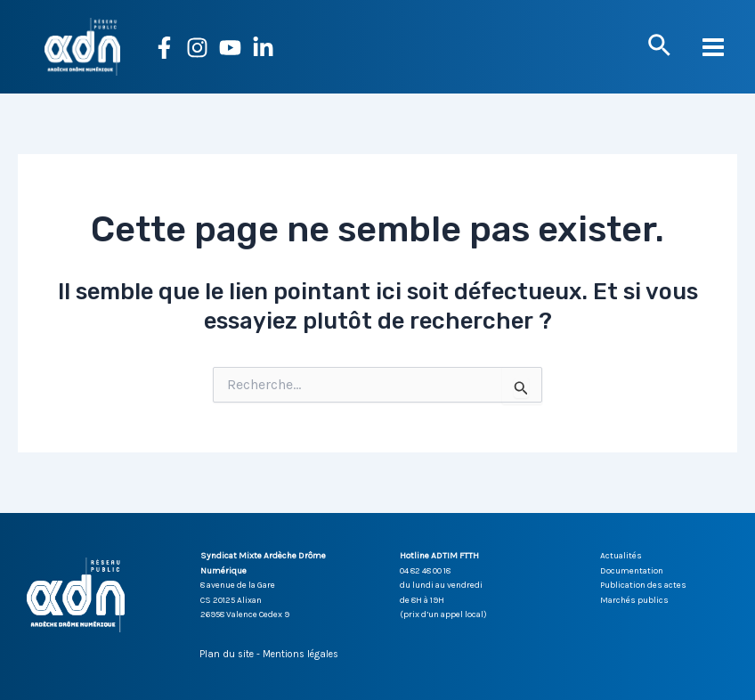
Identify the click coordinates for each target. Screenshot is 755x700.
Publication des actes (643, 585)
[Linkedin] (263, 48)
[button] (659, 46)
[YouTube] (230, 48)
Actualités (621, 556)
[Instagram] (197, 48)
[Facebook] (164, 48)
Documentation (632, 571)
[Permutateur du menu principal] (714, 47)
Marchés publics (634, 600)
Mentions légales (300, 654)
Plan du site (227, 654)
